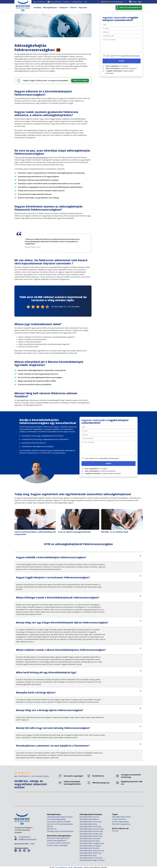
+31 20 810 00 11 (25, 837)
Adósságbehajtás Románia (89, 848)
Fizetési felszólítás (119, 819)
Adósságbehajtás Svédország (90, 853)
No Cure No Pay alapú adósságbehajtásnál (32, 157)
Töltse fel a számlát (80, 80)
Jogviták (50, 826)
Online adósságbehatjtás (56, 819)
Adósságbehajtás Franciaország (91, 829)
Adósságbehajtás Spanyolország (92, 850)
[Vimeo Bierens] (24, 850)
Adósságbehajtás (50, 8)
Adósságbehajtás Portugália (90, 845)
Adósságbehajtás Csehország (90, 821)
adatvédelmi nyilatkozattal (130, 56)
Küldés (122, 61)
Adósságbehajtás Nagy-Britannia (92, 860)
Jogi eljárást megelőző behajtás (59, 821)
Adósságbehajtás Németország (91, 831)
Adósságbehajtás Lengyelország (92, 843)
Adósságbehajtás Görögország (91, 833)
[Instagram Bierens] (20, 850)
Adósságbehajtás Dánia (88, 824)
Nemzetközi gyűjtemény (121, 824)
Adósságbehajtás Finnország (90, 826)
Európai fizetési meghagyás (57, 845)
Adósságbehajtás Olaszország (91, 836)
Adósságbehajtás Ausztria (89, 816)
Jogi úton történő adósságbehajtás (60, 824)
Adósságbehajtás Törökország (91, 857)
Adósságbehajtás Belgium (89, 819)
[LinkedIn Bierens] (16, 850)
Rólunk (73, 8)
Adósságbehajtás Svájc (88, 855)
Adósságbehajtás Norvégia (90, 841)
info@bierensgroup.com (27, 839)
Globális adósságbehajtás (57, 840)
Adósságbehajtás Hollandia (90, 838)
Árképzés (63, 8)
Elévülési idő (52, 829)
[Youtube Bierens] (29, 850)
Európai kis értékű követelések (59, 843)
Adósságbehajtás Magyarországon (60, 816)
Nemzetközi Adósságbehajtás (58, 838)
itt (59, 103)
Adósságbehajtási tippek (121, 816)
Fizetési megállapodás (120, 821)
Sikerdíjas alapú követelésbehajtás (60, 831)
